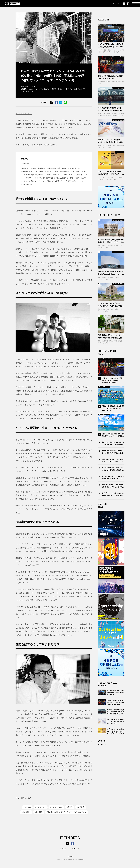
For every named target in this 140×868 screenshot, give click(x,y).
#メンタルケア (41, 807)
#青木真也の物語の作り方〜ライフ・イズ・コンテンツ (67, 812)
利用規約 (70, 857)
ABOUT (63, 849)
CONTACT (76, 849)
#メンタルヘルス (56, 807)
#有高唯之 (81, 807)
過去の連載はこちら (24, 114)
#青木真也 (39, 812)
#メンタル (27, 807)
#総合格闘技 (26, 812)
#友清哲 (70, 807)
